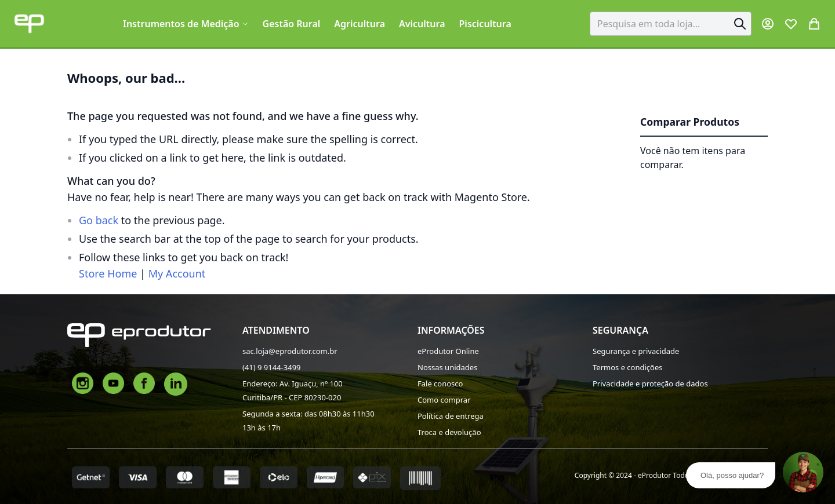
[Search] (740, 24)
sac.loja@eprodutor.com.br (290, 351)
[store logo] (29, 23)
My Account (177, 273)
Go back (99, 220)
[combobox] (671, 24)
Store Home (108, 273)
